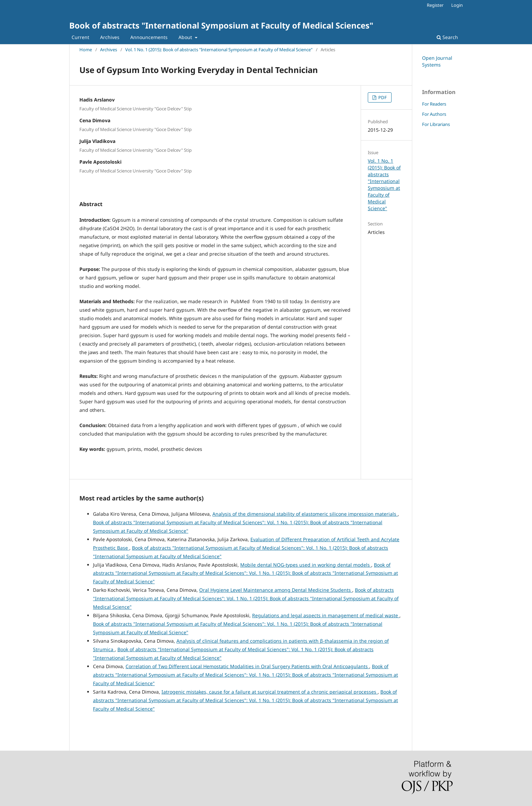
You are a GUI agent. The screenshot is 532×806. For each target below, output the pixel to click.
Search (447, 37)
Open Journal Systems (437, 61)
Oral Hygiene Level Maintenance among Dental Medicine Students (276, 590)
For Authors (434, 114)
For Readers (434, 104)
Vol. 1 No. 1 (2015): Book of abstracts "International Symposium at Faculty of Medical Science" (219, 50)
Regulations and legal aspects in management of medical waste (326, 615)
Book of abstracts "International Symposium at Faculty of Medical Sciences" (221, 25)
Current (80, 37)
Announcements (149, 37)
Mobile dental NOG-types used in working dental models (306, 565)
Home (86, 50)
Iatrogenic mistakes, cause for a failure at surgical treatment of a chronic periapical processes (270, 692)
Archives (110, 37)
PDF (382, 97)
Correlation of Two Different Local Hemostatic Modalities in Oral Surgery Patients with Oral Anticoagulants (247, 666)
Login (457, 5)
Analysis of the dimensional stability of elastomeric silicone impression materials (305, 514)
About (186, 37)
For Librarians (436, 124)
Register (435, 5)
